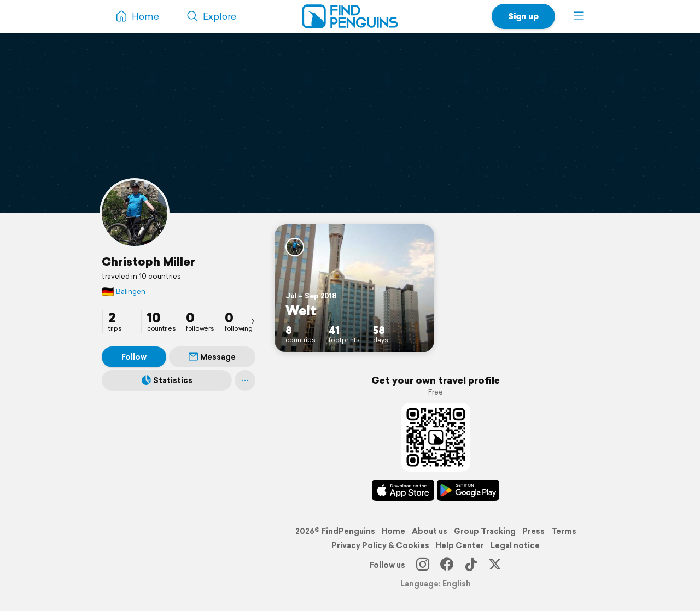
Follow (134, 357)
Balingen (124, 292)
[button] (579, 16)
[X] (495, 565)
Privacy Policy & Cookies (380, 545)
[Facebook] (447, 565)
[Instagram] (423, 565)
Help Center (460, 545)
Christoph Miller (148, 261)
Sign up (523, 16)
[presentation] (253, 321)
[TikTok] (471, 565)
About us (430, 531)
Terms (564, 531)
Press (533, 531)
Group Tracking (485, 531)
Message (212, 357)
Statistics (167, 380)
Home (393, 531)
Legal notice (515, 545)
